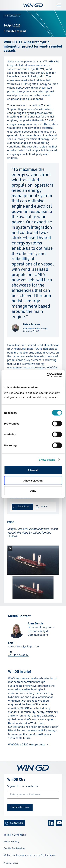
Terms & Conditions (15, 835)
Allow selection (33, 480)
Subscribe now (20, 807)
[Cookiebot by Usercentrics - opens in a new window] (47, 375)
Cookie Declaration (14, 849)
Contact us (14, 823)
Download (21, 507)
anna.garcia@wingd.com (23, 647)
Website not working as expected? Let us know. (30, 855)
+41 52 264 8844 (18, 656)
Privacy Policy (11, 842)
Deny (33, 491)
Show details (47, 460)
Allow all (33, 470)
